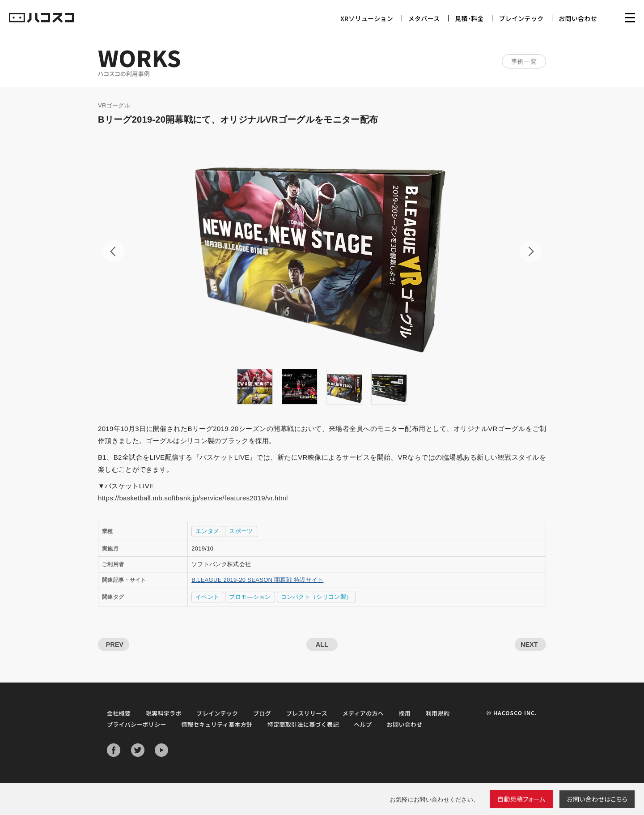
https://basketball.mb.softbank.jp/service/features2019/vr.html (193, 498)
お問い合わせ (578, 18)
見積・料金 (469, 18)
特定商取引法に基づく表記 (303, 724)
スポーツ (241, 531)
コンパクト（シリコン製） (317, 597)
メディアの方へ (363, 713)
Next (531, 252)
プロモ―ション (250, 597)
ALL (322, 644)
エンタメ (207, 531)
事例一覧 (524, 61)
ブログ (262, 713)
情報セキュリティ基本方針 (217, 724)
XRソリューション (367, 18)
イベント (207, 597)
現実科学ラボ (164, 713)
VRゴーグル (114, 105)
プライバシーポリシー (137, 724)
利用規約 (438, 713)
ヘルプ (363, 724)
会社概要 (119, 713)
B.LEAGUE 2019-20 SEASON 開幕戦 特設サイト (257, 580)
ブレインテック (521, 18)
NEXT (529, 644)
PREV (115, 644)
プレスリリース (307, 713)
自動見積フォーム (521, 799)
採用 (405, 713)
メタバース (424, 18)
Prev (113, 252)
